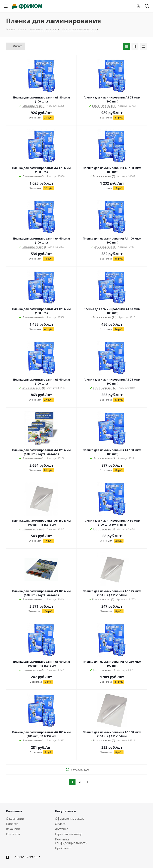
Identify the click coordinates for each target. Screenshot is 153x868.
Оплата (60, 824)
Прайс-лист (63, 848)
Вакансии (13, 829)
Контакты (13, 834)
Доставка (62, 829)
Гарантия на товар (69, 834)
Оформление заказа (70, 818)
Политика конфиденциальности (71, 841)
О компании (15, 818)
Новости (12, 824)
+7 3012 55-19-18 (25, 857)
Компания (14, 811)
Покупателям (66, 811)
